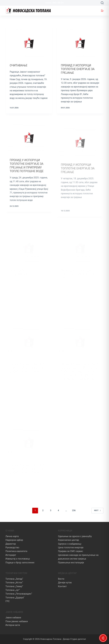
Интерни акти (13, 625)
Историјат (11, 555)
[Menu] (102, 11)
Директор (11, 544)
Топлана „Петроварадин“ (19, 594)
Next (97, 510)
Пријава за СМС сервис (71, 551)
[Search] (102, 3)
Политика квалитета (16, 551)
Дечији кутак (65, 583)
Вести (61, 579)
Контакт (62, 586)
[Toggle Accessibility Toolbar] (103, 638)
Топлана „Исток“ (14, 583)
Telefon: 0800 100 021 (55, 3)
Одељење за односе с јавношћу (75, 536)
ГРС (7, 601)
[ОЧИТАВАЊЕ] (29, 42)
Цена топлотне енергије (71, 548)
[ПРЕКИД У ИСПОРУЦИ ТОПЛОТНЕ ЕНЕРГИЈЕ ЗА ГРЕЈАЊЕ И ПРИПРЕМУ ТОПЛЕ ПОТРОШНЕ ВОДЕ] (29, 139)
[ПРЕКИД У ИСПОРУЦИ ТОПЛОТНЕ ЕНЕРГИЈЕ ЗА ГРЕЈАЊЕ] (80, 42)
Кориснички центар (68, 540)
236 (74, 510)
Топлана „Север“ (14, 586)
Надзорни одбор (14, 540)
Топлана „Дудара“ (15, 598)
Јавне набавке (13, 618)
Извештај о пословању (18, 559)
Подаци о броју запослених (20, 563)
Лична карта (12, 536)
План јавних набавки (17, 621)
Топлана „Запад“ (14, 579)
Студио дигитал (78, 639)
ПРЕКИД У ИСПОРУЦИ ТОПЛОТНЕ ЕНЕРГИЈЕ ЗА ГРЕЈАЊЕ (78, 69)
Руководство (12, 548)
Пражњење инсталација (71, 563)
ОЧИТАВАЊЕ (18, 65)
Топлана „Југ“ (13, 590)
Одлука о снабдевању (70, 544)
